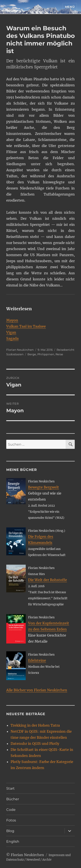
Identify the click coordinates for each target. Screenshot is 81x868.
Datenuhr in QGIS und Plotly (35, 744)
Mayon (12, 320)
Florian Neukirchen (20, 350)
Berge (32, 354)
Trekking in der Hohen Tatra (35, 725)
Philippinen (46, 354)
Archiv (47, 860)
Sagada (12, 338)
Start (10, 788)
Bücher (13, 799)
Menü (70, 7)
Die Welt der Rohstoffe (48, 580)
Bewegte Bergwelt (44, 487)
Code (11, 810)
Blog (10, 831)
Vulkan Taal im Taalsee (26, 326)
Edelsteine (37, 660)
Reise (59, 354)
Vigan (11, 332)
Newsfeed (33, 860)
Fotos (11, 820)
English (13, 841)
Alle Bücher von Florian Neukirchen (37, 690)
